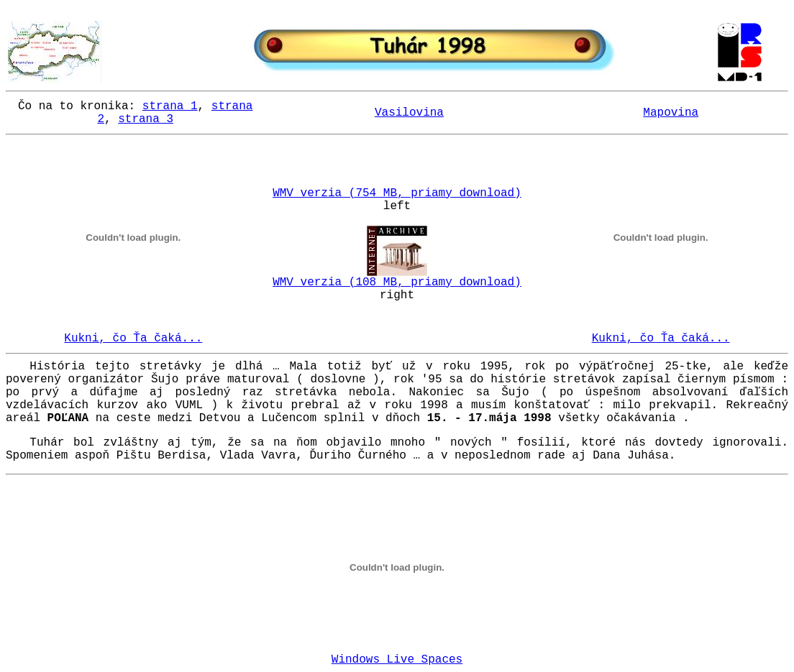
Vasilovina (409, 113)
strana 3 (146, 119)
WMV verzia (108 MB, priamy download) (397, 282)
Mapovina (671, 113)
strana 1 (170, 106)
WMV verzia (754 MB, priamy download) (397, 193)
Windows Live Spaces (397, 660)
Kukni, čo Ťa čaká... (133, 339)
